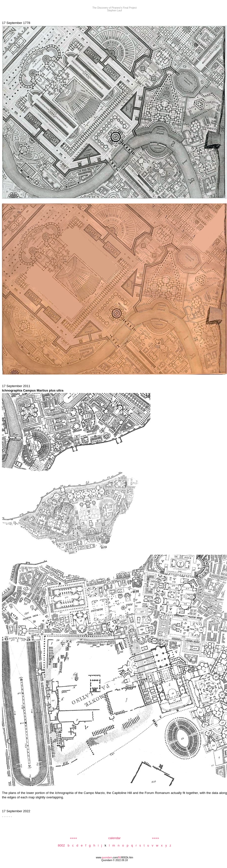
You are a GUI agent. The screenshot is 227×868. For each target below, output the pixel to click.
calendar (114, 838)
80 (120, 858)
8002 (61, 845)
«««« (74, 838)
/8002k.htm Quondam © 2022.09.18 (117, 859)
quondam (107, 858)
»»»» (155, 838)
